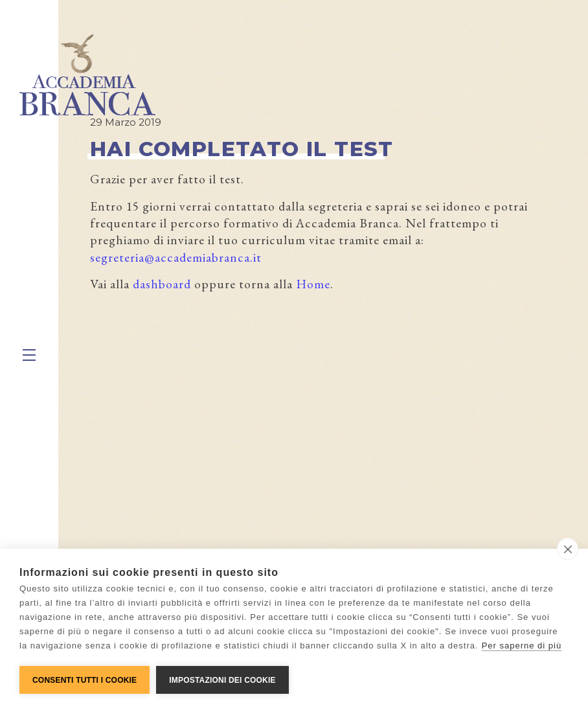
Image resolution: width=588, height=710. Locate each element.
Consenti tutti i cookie (85, 680)
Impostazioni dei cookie (222, 680)
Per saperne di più (522, 646)
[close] (568, 549)
